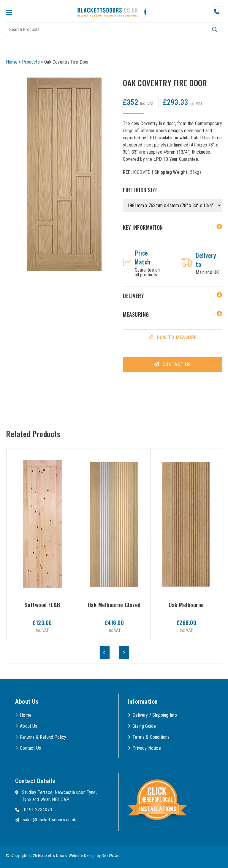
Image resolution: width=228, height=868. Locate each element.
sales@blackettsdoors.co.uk (49, 820)
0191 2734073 (38, 810)
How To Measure (177, 337)
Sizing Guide (144, 726)
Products (31, 62)
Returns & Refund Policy (43, 737)
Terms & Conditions (151, 737)
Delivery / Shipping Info (155, 715)
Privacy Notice (147, 748)
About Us (28, 726)
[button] (215, 29)
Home (12, 62)
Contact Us (177, 364)
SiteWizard (111, 856)
